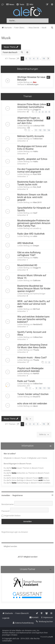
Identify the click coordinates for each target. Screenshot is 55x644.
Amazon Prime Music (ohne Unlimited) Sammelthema (32, 106)
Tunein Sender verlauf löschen (33, 394)
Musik (6, 38)
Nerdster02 (38, 324)
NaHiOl (36, 373)
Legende (6, 618)
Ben (35, 82)
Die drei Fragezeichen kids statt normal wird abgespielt (33, 171)
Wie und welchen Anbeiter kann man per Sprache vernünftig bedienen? (33, 319)
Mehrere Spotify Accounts (31, 136)
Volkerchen (38, 139)
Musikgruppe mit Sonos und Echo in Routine (32, 148)
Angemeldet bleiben (12, 516)
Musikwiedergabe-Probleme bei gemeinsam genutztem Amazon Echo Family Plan (34, 223)
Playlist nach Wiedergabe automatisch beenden (30, 370)
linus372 (37, 397)
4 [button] (34, 59)
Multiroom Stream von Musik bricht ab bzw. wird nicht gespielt (32, 197)
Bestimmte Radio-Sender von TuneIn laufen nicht (32, 183)
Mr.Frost (37, 309)
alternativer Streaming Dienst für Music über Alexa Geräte (32, 346)
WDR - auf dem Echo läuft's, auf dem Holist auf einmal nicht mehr (34, 304)
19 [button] (44, 59)
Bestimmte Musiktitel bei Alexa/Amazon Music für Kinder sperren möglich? (34, 289)
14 (49, 130)
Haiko (36, 151)
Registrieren (18, 495)
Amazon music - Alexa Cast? (32, 358)
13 (44, 130)
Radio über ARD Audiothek (31, 234)
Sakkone (37, 280)
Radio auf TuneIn (26, 381)
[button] (18, 59)
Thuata (36, 350)
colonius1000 (39, 126)
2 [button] (26, 59)
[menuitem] (10, 5)
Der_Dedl (37, 187)
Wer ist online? (10, 454)
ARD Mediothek (25, 243)
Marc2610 (37, 202)
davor (35, 406)
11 (36, 130)
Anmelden (6, 495)
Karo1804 (37, 174)
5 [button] (38, 59)
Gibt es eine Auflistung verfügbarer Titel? (29, 254)
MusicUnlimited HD (27, 265)
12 (40, 130)
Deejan (36, 246)
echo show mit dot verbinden (32, 404)
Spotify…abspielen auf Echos (32, 159)
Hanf (35, 213)
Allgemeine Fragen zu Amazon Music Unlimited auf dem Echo (30, 121)
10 (40, 388)
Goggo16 (37, 110)
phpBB (51, 637)
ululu (35, 236)
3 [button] (30, 59)
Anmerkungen (33, 84)
